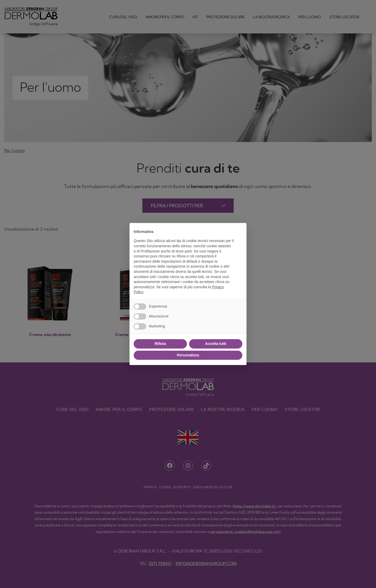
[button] (240, 231)
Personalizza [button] (188, 355)
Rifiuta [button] (160, 344)
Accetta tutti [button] (216, 344)
